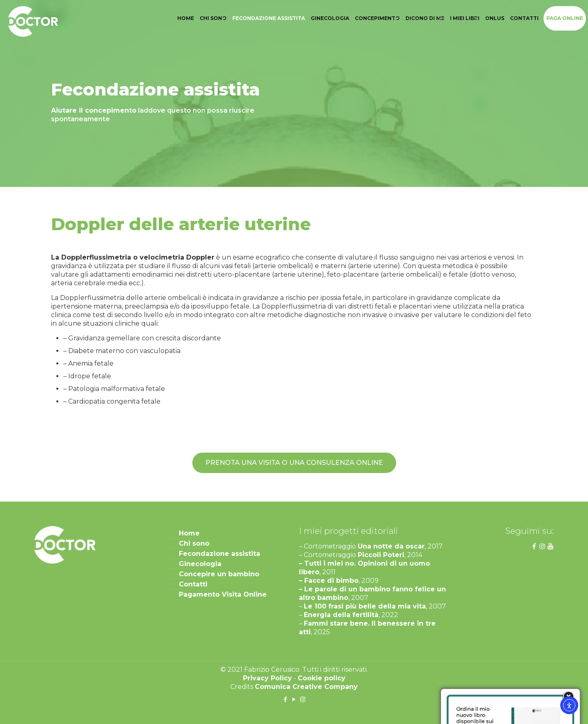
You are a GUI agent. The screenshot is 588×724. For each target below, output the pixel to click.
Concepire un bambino (219, 574)
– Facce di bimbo (329, 581)
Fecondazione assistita (219, 554)
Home (189, 533)
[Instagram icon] (303, 699)
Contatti (193, 584)
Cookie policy (322, 678)
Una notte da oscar (391, 546)
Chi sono (194, 543)
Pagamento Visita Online (223, 594)
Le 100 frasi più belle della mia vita (365, 606)
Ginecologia (200, 564)
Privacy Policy (267, 678)
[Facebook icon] (286, 699)
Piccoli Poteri (381, 555)
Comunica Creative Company (306, 687)
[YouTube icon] (294, 699)
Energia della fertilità (341, 615)
